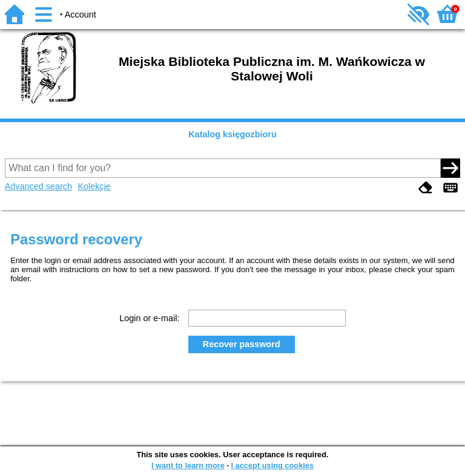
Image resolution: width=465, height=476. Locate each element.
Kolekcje (94, 186)
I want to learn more (188, 465)
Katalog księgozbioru (232, 134)
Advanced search (38, 186)
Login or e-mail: (149, 318)
